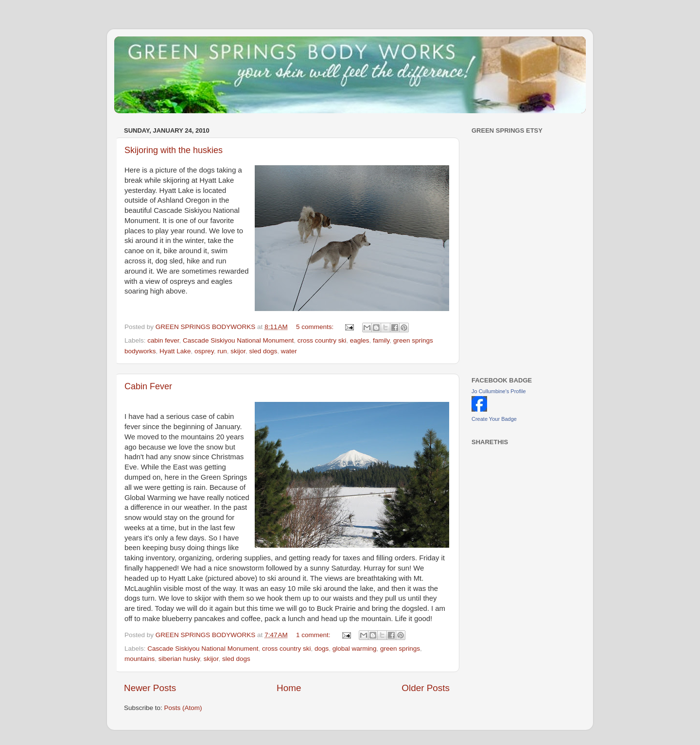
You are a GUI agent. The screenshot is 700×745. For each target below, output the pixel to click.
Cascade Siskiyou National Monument (238, 340)
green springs (400, 649)
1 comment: (314, 635)
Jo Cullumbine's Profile (499, 391)
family (381, 340)
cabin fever (163, 340)
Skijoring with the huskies (174, 150)
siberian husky (179, 659)
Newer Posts (150, 688)
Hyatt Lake (175, 351)
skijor (238, 351)
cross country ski (322, 340)
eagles (360, 340)
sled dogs (263, 351)
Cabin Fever (148, 386)
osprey (204, 351)
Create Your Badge (494, 419)
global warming (355, 649)
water (289, 351)
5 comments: (316, 327)
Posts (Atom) (183, 708)
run (222, 351)
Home (289, 688)
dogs (322, 649)
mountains (140, 659)
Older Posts (426, 688)
